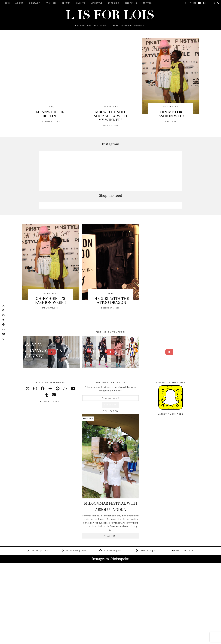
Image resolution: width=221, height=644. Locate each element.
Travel (147, 3)
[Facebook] (205, 3)
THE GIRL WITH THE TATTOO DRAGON (111, 301)
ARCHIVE (80, 640)
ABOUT (19, 3)
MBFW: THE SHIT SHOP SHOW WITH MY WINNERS (111, 116)
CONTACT (34, 3)
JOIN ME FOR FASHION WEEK (171, 114)
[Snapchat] (214, 3)
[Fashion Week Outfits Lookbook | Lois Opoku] (111, 352)
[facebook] (43, 388)
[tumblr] (47, 395)
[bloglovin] (50, 388)
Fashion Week (110, 107)
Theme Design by (185, 640)
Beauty (66, 3)
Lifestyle (97, 3)
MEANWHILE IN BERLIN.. (50, 114)
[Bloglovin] (209, 3)
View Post (111, 536)
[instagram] (35, 388)
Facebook (111, 551)
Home (6, 3)
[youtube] (73, 388)
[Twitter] (186, 3)
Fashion (51, 3)
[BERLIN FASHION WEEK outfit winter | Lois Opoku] (52, 352)
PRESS (92, 640)
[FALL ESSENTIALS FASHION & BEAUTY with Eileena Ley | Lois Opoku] (169, 352)
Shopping (131, 3)
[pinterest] (58, 388)
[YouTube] (200, 3)
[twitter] (28, 388)
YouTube (183, 551)
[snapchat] (65, 388)
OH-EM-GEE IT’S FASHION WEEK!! (50, 301)
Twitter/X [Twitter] (38, 551)
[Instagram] (190, 3)
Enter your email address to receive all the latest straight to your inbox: (111, 389)
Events (81, 3)
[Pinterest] (195, 3)
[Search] (219, 3)
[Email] (54, 395)
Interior (114, 3)
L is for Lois (38, 640)
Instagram (74, 551)
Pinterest (147, 551)
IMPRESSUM (105, 640)
